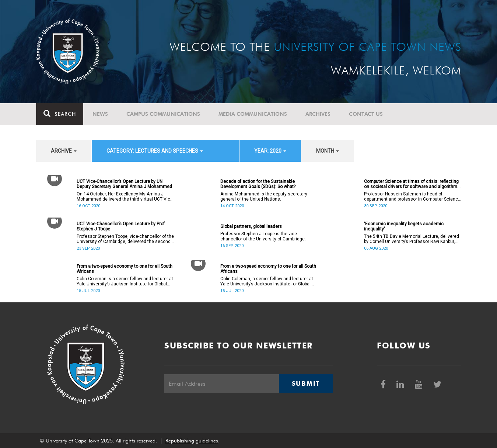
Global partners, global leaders (251, 226)
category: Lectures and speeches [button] (155, 151)
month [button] (328, 151)
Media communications (253, 114)
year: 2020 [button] (270, 151)
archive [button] (64, 151)
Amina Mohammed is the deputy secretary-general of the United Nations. (264, 197)
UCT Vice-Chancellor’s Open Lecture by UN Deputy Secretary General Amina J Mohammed (124, 184)
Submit (306, 383)
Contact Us (366, 114)
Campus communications (163, 114)
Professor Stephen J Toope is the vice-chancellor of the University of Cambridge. (263, 236)
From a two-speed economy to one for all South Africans (125, 269)
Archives (318, 114)
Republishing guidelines (192, 441)
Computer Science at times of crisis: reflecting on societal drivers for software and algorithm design (411, 184)
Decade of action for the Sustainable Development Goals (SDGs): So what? (258, 184)
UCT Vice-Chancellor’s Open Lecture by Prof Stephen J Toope (121, 226)
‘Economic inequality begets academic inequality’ (404, 226)
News (100, 114)
